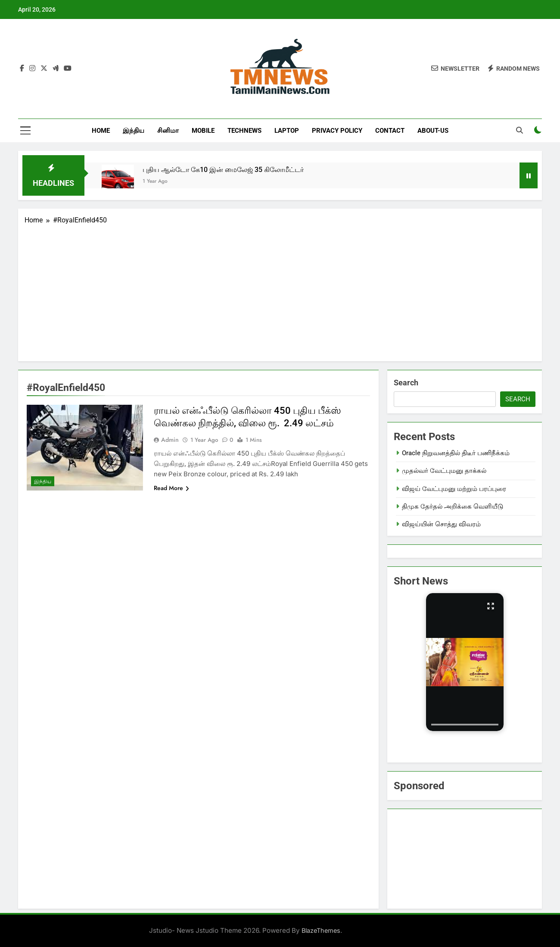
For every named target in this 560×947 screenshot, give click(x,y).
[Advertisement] (280, 290)
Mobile (203, 131)
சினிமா (168, 131)
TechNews (244, 131)
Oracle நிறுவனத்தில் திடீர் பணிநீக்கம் (456, 453)
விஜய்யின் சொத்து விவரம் (441, 524)
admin (170, 440)
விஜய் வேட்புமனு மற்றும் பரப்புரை (454, 489)
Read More (171, 488)
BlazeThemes (321, 930)
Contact (390, 131)
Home (101, 131)
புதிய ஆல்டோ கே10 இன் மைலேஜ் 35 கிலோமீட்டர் (223, 170)
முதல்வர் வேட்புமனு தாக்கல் (444, 471)
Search (406, 383)
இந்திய (134, 131)
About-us (433, 131)
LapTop (287, 131)
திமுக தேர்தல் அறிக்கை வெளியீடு (453, 506)
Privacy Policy (337, 131)
